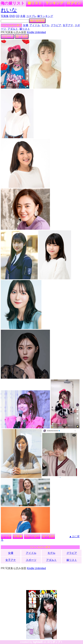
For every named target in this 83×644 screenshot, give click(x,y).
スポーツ (31, 560)
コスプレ (31, 16)
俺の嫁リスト (13, 3)
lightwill (38, 642)
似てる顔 (22, 36)
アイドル (35, 25)
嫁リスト (35, 3)
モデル (45, 25)
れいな (9, 10)
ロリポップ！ (55, 642)
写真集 (5, 16)
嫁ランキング (45, 16)
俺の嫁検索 (37, 21)
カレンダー (32, 536)
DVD (12, 16)
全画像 (18, 536)
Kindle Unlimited (36, 32)
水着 (23, 16)
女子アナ (68, 25)
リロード (8, 36)
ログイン (74, 3)
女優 (26, 25)
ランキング (54, 3)
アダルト (13, 29)
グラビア (56, 25)
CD (18, 16)
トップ (6, 536)
